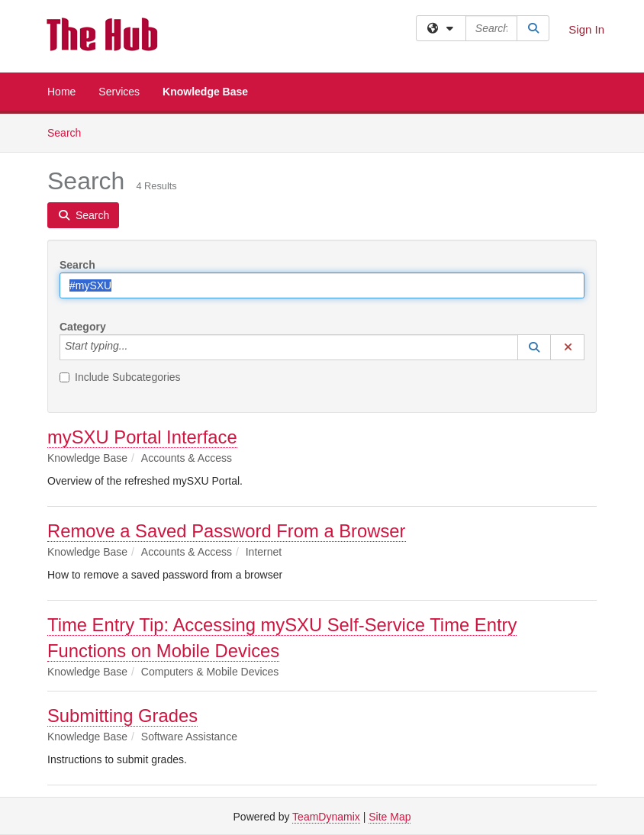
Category (83, 327)
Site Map (390, 817)
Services (119, 92)
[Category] (136, 347)
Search (70, 132)
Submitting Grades (122, 716)
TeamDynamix (326, 817)
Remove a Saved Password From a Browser (227, 531)
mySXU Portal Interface (142, 437)
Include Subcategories (120, 377)
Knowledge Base (205, 92)
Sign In (586, 29)
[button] (534, 347)
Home (61, 92)
